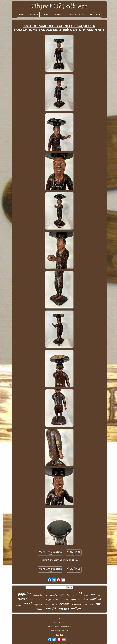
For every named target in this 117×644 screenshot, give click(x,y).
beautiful (50, 608)
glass (62, 595)
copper (86, 595)
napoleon (38, 604)
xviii (92, 605)
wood (27, 604)
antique (76, 608)
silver (40, 600)
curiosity (53, 595)
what (68, 595)
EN (57, 635)
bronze (64, 604)
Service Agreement (59, 631)
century (57, 599)
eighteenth (33, 600)
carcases (64, 609)
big (46, 595)
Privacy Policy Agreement (59, 626)
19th (93, 594)
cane (65, 599)
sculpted (19, 605)
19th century (38, 595)
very (54, 604)
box (86, 599)
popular (25, 594)
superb (47, 605)
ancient (96, 599)
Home (59, 618)
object (73, 600)
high (73, 595)
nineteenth (77, 604)
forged (40, 609)
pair (86, 605)
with (99, 595)
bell (80, 600)
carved (23, 599)
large (48, 599)
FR (62, 635)
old (79, 594)
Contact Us (59, 622)
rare (99, 604)
